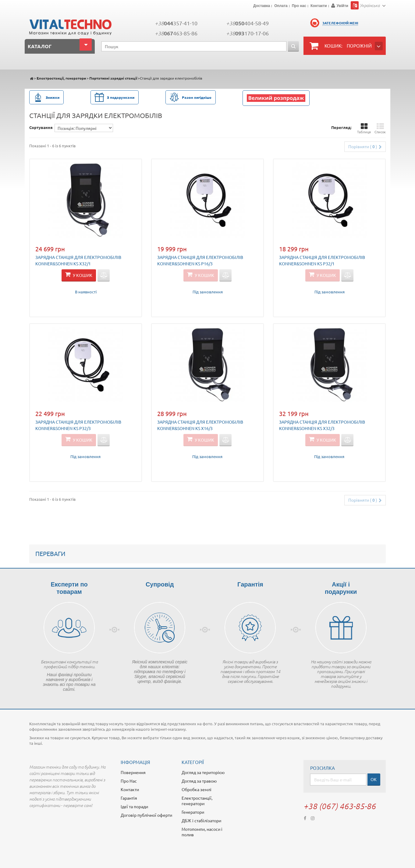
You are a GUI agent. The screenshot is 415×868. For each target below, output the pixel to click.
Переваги (50, 553)
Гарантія (129, 798)
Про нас (299, 6)
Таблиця (364, 128)
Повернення (133, 772)
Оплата (281, 6)
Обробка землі (197, 789)
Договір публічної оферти (146, 815)
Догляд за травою (199, 781)
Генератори (193, 812)
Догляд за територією (203, 772)
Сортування (41, 127)
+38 (176, 23)
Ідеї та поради (134, 806)
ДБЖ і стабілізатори (201, 820)
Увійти (342, 6)
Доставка (262, 6)
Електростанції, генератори (61, 78)
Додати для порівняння (104, 275)
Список (380, 128)
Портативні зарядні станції (113, 78)
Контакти (319, 6)
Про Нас (129, 781)
